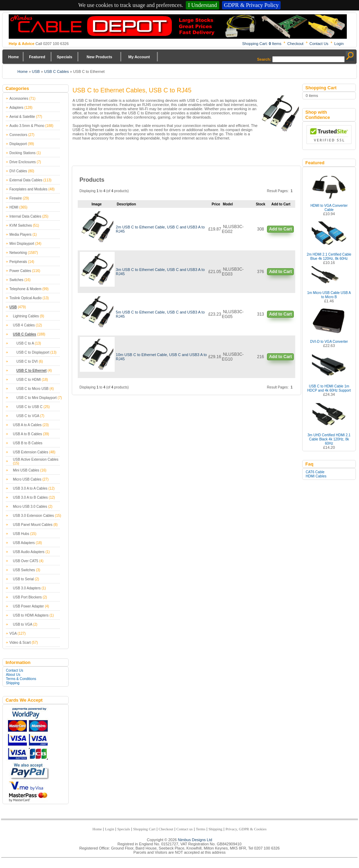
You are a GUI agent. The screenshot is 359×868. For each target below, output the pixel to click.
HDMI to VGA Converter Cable (329, 208)
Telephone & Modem (25, 289)
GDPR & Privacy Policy (251, 5)
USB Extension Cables (30, 452)
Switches (16, 280)
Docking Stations (22, 153)
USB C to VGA (28, 416)
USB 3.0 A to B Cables (30, 497)
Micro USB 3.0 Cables (30, 507)
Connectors (18, 135)
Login (339, 44)
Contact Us (319, 44)
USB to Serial (23, 579)
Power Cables (20, 271)
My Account (139, 57)
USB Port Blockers (27, 597)
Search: (264, 59)
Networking (18, 253)
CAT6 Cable (315, 472)
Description (126, 204)
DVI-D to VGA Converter (329, 342)
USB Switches (24, 570)
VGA (13, 633)
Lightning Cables (26, 316)
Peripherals (18, 262)
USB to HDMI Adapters (31, 615)
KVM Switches (21, 225)
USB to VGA (22, 624)
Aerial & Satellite (22, 117)
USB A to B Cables (27, 434)
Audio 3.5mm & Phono (27, 126)
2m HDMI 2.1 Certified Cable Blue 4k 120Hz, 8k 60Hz (329, 256)
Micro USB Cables (27, 479)
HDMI (14, 207)
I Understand (202, 5)
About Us (13, 675)
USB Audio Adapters (29, 552)
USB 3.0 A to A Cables (30, 488)
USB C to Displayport (33, 352)
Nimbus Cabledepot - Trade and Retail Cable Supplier (178, 27)
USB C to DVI (27, 361)
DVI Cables (18, 171)
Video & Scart (20, 643)
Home (14, 57)
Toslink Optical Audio (25, 298)
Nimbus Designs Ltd (195, 840)
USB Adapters (24, 543)
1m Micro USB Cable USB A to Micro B (329, 295)
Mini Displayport (22, 244)
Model (228, 204)
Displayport (18, 144)
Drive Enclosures (23, 162)
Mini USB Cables (26, 470)
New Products (99, 57)
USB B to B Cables (28, 443)
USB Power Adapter (28, 606)
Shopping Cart (144, 829)
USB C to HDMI (29, 380)
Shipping (13, 683)
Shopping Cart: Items (262, 44)
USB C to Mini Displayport (37, 398)
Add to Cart (280, 229)
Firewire (16, 198)
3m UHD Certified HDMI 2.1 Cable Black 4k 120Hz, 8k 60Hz (329, 439)
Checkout (295, 44)
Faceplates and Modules (28, 189)
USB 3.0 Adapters (27, 588)
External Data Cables (26, 180)
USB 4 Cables (24, 325)
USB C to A (25, 343)
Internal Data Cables (25, 216)
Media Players (20, 235)
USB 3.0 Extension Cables (33, 516)
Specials (65, 57)
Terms (201, 829)
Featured (37, 57)
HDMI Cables (316, 476)
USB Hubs (21, 534)
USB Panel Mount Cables (33, 525)
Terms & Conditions (21, 679)
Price (216, 204)
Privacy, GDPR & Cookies (246, 829)
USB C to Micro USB (32, 389)
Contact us (185, 829)
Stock (261, 204)
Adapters (16, 108)
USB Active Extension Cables (36, 459)
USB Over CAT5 (26, 561)
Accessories (19, 99)
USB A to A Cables (27, 425)
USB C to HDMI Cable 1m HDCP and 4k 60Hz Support (329, 388)
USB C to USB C (29, 407)
